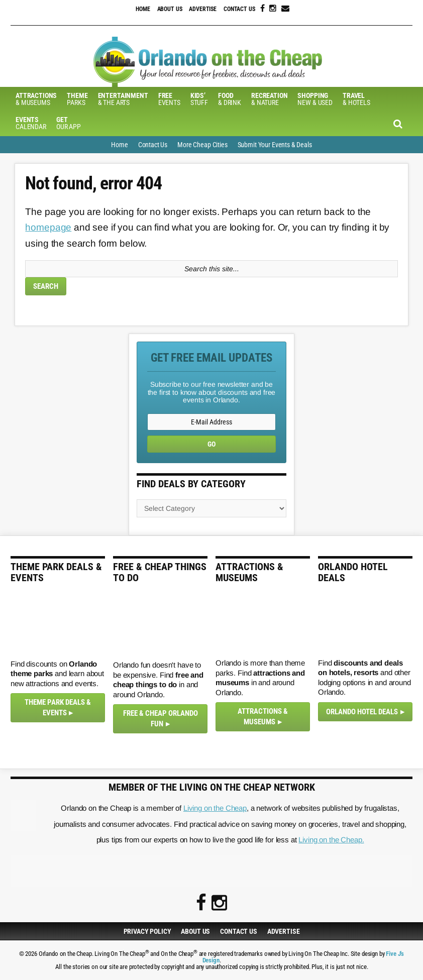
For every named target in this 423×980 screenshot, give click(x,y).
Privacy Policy (147, 931)
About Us (170, 9)
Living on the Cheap (215, 808)
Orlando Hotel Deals (362, 712)
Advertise (203, 9)
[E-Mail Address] (211, 422)
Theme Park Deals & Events (58, 707)
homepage (48, 227)
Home (143, 9)
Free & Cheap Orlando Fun (161, 719)
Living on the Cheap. (331, 840)
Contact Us (239, 9)
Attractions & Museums (263, 717)
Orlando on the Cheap (211, 62)
